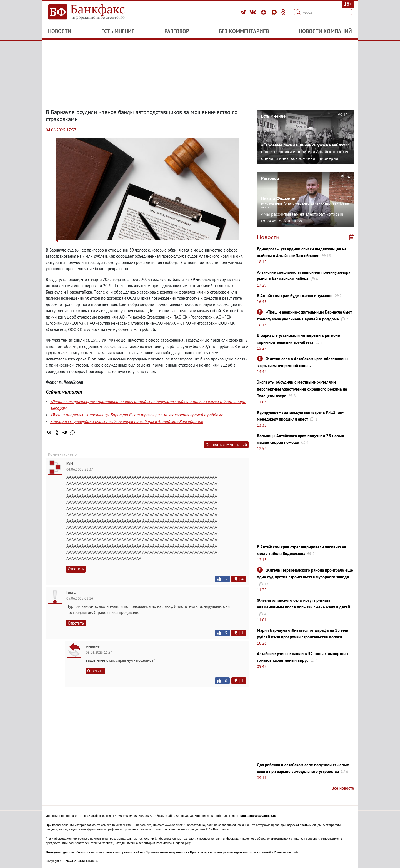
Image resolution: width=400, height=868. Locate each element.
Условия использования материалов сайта (110, 852)
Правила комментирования (166, 852)
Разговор (177, 31)
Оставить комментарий (226, 445)
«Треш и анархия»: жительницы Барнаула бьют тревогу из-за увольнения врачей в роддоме (137, 415)
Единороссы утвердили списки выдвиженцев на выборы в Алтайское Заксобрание (127, 421)
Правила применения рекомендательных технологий (231, 852)
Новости (60, 31)
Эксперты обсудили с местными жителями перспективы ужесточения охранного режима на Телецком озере (302, 389)
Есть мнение (118, 31)
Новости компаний (325, 31)
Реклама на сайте (287, 852)
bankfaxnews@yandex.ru (258, 816)
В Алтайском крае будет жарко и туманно (295, 296)
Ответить (76, 569)
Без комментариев (244, 31)
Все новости (343, 788)
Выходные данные (60, 852)
